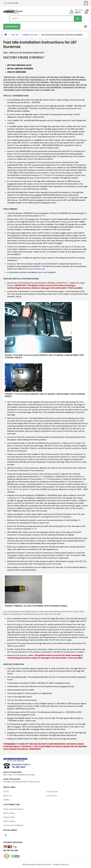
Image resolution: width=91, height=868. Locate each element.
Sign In (78, 12)
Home (6, 792)
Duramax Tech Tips (30, 35)
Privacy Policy (9, 821)
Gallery (6, 800)
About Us (7, 796)
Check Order (13, 3)
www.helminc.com (37, 269)
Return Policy (9, 813)
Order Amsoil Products (13, 809)
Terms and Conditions (13, 825)
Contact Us (52, 796)
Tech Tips (15, 35)
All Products (12, 27)
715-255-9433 (19, 767)
